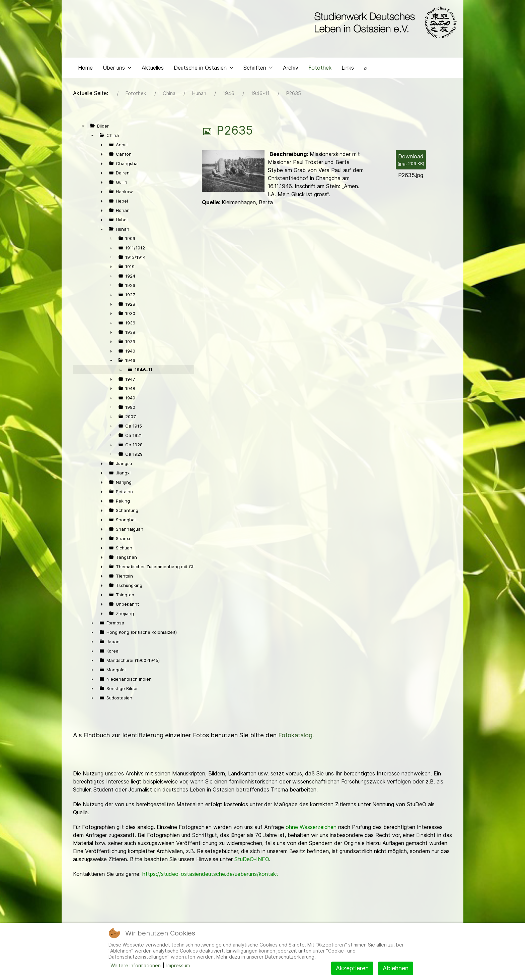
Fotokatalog (295, 737)
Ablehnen (396, 968)
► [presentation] (102, 146)
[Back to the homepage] (384, 23)
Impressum (178, 965)
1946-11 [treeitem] (143, 371)
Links (348, 69)
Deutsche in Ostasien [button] (204, 69)
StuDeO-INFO (252, 861)
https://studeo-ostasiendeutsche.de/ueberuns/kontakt (210, 876)
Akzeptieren (352, 968)
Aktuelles (153, 69)
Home (85, 69)
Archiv (291, 69)
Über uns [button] (117, 69)
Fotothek (320, 69)
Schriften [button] (258, 69)
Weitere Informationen (136, 965)
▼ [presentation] (83, 128)
